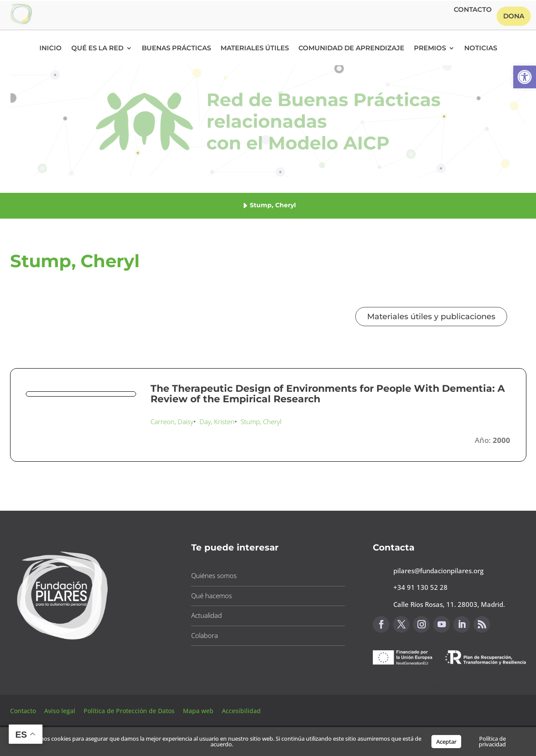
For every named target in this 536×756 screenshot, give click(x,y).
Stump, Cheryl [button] (261, 422)
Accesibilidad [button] (241, 711)
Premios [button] (430, 49)
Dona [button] (514, 16)
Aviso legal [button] (61, 711)
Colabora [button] (205, 635)
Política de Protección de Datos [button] (130, 711)
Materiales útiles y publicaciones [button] (431, 317)
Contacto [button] (473, 10)
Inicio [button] (51, 49)
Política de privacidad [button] (492, 741)
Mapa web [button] (198, 711)
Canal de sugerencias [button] (415, 687)
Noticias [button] (481, 49)
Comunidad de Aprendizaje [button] (351, 49)
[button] (525, 77)
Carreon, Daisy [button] (172, 422)
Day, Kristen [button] (217, 422)
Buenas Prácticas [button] (176, 49)
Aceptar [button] (446, 742)
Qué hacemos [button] (212, 596)
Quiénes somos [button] (214, 575)
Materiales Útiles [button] (255, 49)
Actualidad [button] (207, 615)
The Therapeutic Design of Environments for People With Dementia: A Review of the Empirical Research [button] (328, 394)
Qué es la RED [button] (97, 49)
